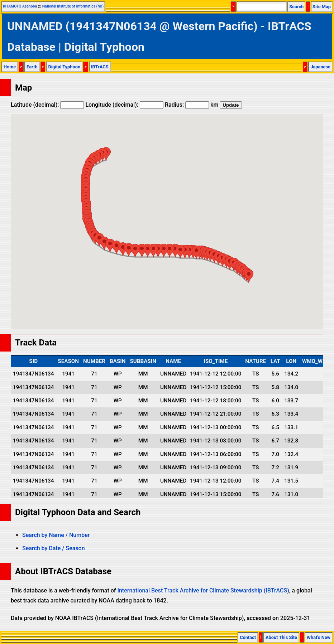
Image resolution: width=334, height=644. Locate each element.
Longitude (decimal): (124, 105)
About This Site (281, 637)
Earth (32, 67)
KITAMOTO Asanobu (20, 6)
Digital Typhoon (64, 67)
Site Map (322, 7)
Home (10, 67)
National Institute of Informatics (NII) (73, 6)
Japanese (320, 67)
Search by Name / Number (56, 535)
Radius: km (192, 105)
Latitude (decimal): (47, 105)
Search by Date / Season (54, 548)
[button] (249, 276)
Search (296, 7)
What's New (319, 637)
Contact (248, 637)
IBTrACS (100, 67)
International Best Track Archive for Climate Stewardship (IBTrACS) (203, 590)
